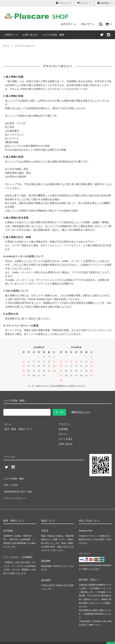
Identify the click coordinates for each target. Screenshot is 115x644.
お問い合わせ (30, 35)
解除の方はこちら (81, 412)
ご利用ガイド (11, 35)
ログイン (84, 3)
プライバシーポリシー (15, 493)
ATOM (13, 483)
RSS (6, 483)
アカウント (64, 3)
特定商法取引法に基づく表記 (19, 488)
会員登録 (105, 3)
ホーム (6, 46)
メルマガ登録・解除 (53, 35)
